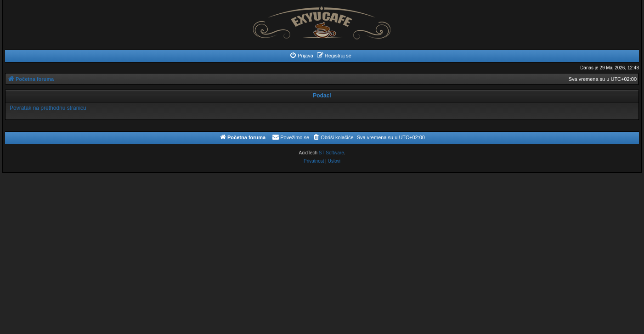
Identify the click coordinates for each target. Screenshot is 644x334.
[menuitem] (301, 56)
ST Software (331, 153)
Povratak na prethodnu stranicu (48, 108)
